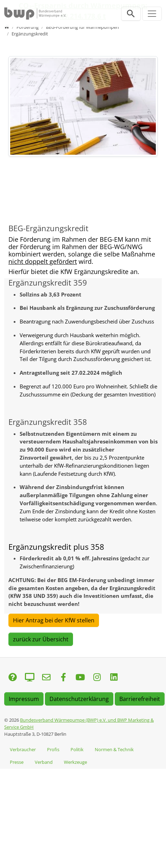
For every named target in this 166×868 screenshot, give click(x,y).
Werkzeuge (75, 762)
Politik (77, 749)
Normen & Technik (114, 749)
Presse (17, 762)
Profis (53, 749)
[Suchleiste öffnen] (131, 14)
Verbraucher (23, 749)
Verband (44, 762)
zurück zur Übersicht (41, 639)
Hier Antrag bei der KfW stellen (54, 620)
